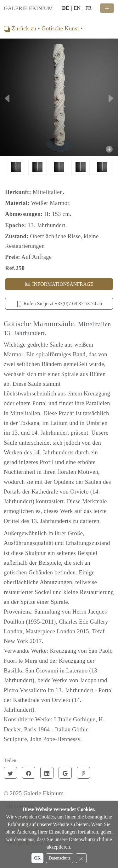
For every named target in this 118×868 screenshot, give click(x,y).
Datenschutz (60, 858)
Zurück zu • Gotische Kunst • (43, 29)
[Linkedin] (47, 773)
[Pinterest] (83, 773)
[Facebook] (29, 773)
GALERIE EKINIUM (28, 8)
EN (77, 8)
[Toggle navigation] (107, 8)
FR (88, 8)
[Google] (65, 773)
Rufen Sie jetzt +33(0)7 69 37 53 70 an (59, 304)
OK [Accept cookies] (37, 858)
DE (65, 8)
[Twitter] (10, 773)
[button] (9, 98)
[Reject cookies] (81, 858)
